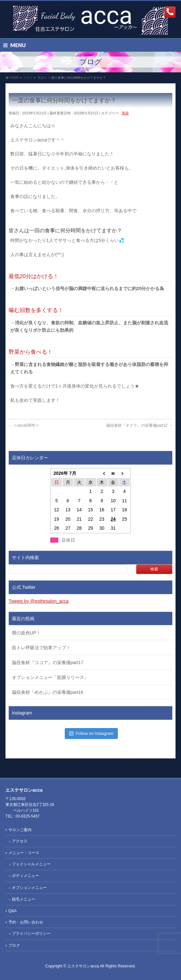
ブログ (14, 945)
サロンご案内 (20, 830)
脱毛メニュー (24, 899)
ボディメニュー (25, 876)
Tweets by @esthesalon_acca (39, 601)
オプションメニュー (29, 888)
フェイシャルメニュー (31, 864)
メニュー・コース (24, 853)
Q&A (13, 911)
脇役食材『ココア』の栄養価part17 (48, 662)
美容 (125, 113)
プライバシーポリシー (31, 933)
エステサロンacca (83, 966)
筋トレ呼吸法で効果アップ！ (41, 648)
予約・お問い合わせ (26, 922)
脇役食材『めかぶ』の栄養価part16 (48, 692)
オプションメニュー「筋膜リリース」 (50, 677)
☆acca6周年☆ (24, 425)
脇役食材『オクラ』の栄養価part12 (139, 425)
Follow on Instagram (91, 733)
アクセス (20, 841)
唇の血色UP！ (26, 633)
